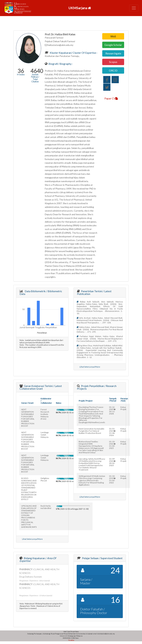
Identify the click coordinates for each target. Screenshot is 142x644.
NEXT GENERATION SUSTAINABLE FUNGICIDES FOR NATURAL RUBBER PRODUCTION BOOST (28, 418)
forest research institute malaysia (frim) (45, 414)
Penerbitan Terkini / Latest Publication (94, 292)
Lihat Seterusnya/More (90, 367)
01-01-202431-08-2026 (112, 432)
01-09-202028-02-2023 (112, 462)
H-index (21, 74)
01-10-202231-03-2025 (112, 445)
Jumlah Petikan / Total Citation (35, 78)
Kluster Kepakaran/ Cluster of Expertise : (73, 53)
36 (21, 71)
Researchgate (113, 53)
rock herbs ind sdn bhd (46, 507)
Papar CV (111, 98)
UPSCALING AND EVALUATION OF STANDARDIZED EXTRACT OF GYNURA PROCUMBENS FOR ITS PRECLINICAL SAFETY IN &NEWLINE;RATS (29, 516)
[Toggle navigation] (134, 8)
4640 (37, 71)
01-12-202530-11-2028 (112, 410)
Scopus (113, 62)
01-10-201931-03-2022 (112, 479)
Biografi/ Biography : (60, 64)
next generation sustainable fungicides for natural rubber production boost (91, 431)
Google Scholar (113, 45)
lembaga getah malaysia (45, 435)
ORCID (113, 70)
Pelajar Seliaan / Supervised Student (102, 558)
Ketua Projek (123, 408)
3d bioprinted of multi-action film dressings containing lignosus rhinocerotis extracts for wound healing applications (92, 480)
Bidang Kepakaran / (38, 559)
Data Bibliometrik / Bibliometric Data (41, 292)
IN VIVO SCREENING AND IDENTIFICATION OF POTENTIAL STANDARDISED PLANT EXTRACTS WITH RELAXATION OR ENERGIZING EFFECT (29, 489)
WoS (113, 36)
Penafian (71, 640)
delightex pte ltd (45, 479)
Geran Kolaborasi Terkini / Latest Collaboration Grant (41, 387)
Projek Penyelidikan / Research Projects (97, 387)
